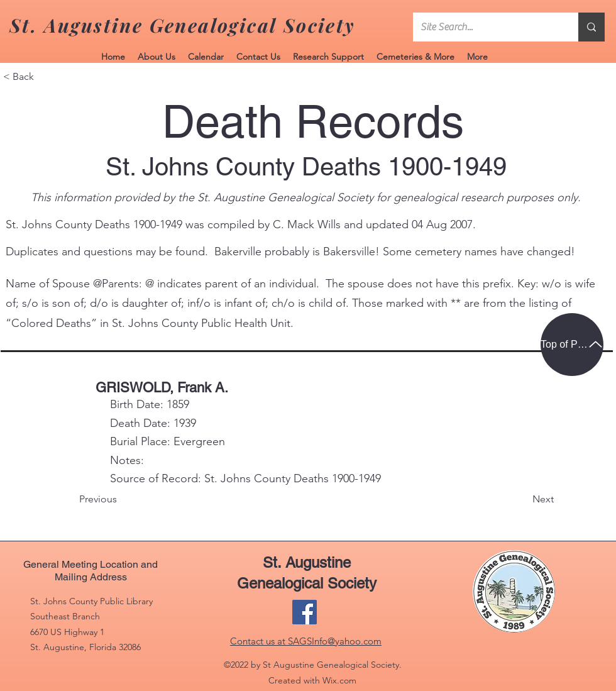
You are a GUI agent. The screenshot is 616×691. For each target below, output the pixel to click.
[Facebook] (305, 612)
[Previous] (121, 500)
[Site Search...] (486, 27)
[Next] (522, 500)
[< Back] (45, 77)
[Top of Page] (572, 345)
